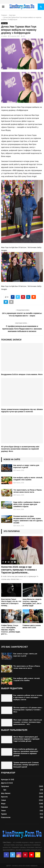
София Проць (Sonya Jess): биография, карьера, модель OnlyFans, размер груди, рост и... (11, 630)
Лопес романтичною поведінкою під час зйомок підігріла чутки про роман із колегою (22, 411)
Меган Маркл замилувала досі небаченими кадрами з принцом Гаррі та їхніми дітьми (26, 739)
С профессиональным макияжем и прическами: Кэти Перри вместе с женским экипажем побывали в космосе (22, 329)
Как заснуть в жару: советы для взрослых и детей (26, 466)
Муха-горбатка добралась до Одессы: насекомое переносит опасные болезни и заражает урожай (26, 752)
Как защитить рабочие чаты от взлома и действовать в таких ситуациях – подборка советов (28, 697)
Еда (5, 790)
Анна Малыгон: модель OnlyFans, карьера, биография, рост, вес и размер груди (32, 602)
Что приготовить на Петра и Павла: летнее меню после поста (28, 491)
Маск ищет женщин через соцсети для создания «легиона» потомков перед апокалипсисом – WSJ (28, 722)
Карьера (4, 807)
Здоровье (5, 786)
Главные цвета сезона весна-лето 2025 (32, 627)
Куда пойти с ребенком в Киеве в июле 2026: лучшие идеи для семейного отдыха (27, 504)
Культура (4, 23)
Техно (3, 811)
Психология (6, 817)
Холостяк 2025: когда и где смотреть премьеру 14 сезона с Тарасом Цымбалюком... (19, 570)
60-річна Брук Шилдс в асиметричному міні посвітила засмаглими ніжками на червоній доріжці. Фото (20, 449)
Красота (4, 797)
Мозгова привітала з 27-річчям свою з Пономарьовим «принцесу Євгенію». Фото (28, 710)
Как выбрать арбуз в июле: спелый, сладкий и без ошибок (28, 479)
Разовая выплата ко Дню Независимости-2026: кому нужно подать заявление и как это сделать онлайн (28, 520)
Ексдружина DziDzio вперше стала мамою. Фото (22, 374)
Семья (3, 800)
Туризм (4, 814)
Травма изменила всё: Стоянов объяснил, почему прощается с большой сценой (26, 765)
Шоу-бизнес (6, 793)
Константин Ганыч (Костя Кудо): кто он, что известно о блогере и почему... (11, 602)
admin (5, 36)
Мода (3, 804)
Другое (4, 783)
